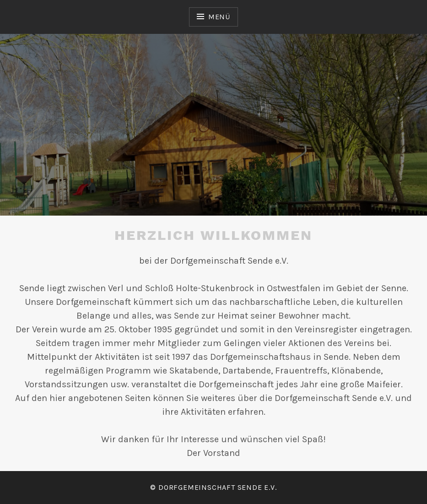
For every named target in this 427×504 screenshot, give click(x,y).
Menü (219, 17)
